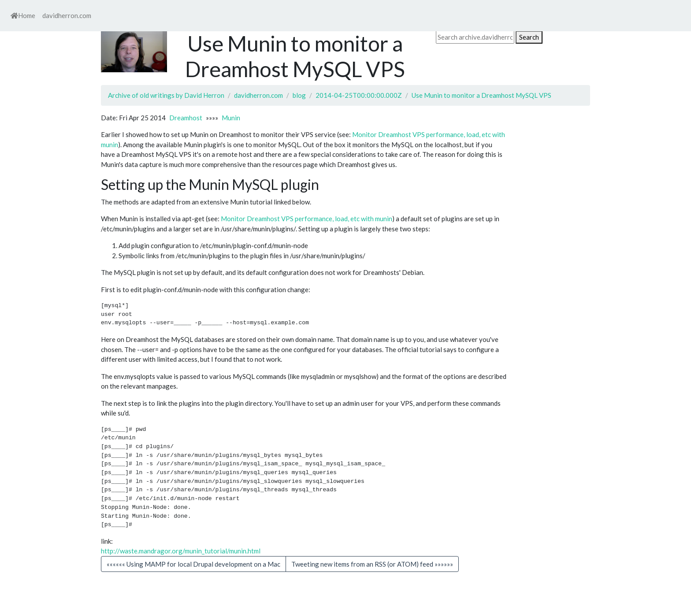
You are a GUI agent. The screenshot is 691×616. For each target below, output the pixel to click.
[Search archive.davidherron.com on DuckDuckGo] (475, 37)
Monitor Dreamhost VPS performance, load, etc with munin (306, 219)
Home (23, 15)
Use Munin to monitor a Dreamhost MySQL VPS (481, 95)
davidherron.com (67, 15)
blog (299, 95)
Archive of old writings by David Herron (166, 95)
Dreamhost (186, 118)
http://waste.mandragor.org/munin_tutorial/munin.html (181, 551)
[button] (372, 564)
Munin (231, 118)
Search (529, 37)
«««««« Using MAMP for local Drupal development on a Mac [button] (193, 564)
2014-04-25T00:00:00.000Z (359, 95)
